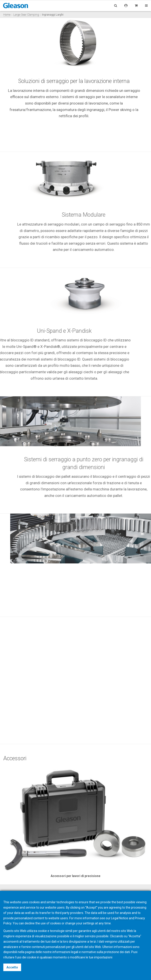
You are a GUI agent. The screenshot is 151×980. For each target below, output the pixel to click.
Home (7, 15)
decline (30, 923)
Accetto (12, 967)
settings (89, 923)
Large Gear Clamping (26, 15)
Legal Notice (120, 918)
